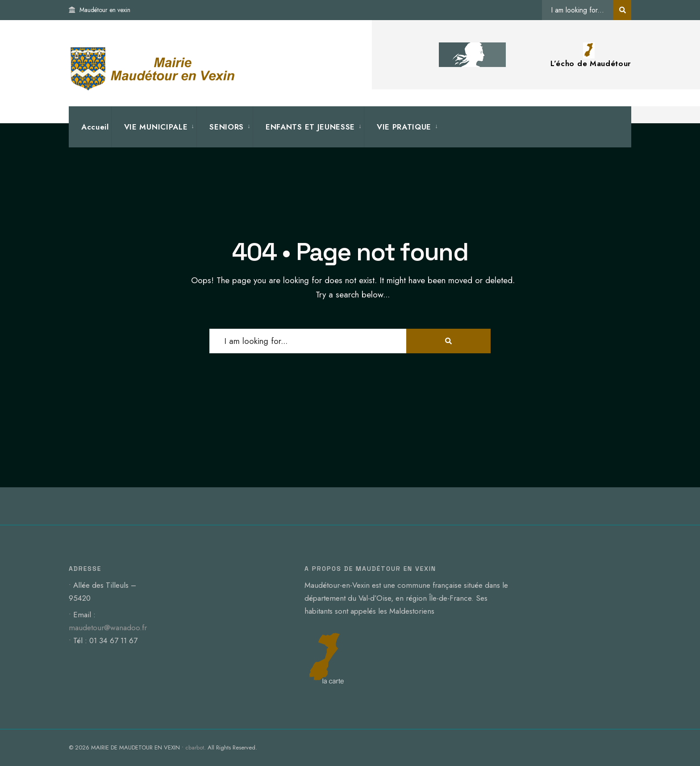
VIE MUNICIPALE (156, 127)
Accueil (95, 127)
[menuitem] (154, 127)
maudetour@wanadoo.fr (108, 628)
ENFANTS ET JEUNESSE (310, 127)
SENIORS (227, 127)
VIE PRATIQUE (404, 127)
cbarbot (195, 747)
